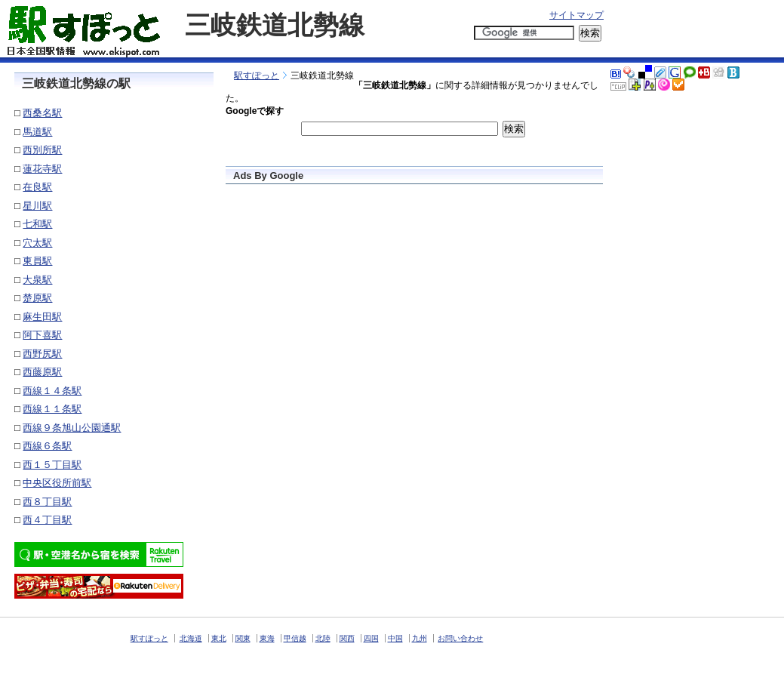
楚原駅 (37, 298)
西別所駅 (42, 150)
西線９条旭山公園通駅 (72, 428)
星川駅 (37, 206)
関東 (243, 638)
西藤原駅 (42, 372)
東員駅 (37, 261)
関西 (347, 638)
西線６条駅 (47, 446)
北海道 (191, 638)
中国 (395, 638)
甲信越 (295, 638)
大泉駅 (37, 280)
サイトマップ (576, 15)
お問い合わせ (460, 638)
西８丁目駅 (47, 502)
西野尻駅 (42, 354)
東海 (267, 638)
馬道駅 (37, 132)
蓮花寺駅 (42, 169)
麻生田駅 (42, 317)
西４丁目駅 (47, 520)
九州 (420, 638)
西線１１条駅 (52, 409)
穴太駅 (37, 243)
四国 (371, 638)
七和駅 (37, 224)
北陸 (323, 638)
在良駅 (37, 187)
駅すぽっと (257, 75)
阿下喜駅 (42, 335)
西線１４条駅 (52, 391)
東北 (219, 638)
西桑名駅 (42, 113)
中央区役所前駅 (57, 483)
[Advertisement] (394, 51)
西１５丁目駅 (52, 465)
